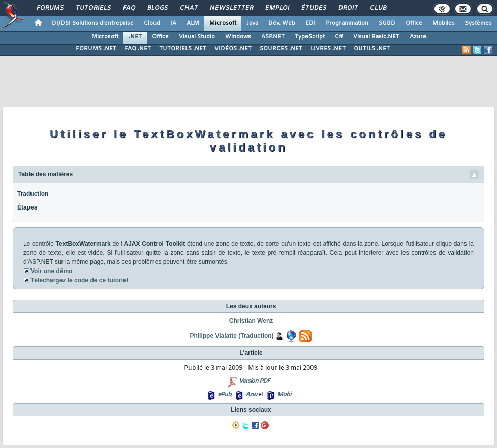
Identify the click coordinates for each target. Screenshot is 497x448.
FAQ (129, 8)
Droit (348, 8)
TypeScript (310, 37)
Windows (238, 37)
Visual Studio (197, 37)
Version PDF (254, 381)
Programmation (347, 23)
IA (173, 23)
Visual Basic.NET (376, 37)
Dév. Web (282, 23)
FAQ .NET (138, 49)
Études (313, 8)
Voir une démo (51, 271)
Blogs (157, 8)
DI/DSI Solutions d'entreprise (93, 23)
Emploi (277, 8)
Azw (251, 395)
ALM (193, 23)
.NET (135, 37)
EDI (310, 23)
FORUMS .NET (96, 49)
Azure (418, 37)
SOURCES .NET (281, 49)
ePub (224, 395)
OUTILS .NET (372, 49)
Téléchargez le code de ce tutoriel (79, 280)
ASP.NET (273, 37)
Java (252, 23)
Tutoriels (93, 8)
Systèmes (478, 23)
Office (414, 23)
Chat (188, 8)
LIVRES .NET (328, 49)
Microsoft (223, 23)
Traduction (33, 194)
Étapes (27, 207)
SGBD (387, 23)
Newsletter (231, 8)
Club (378, 8)
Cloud (152, 23)
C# (339, 37)
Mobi (284, 395)
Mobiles (444, 23)
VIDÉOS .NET (233, 49)
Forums (50, 8)
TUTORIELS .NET (183, 49)
